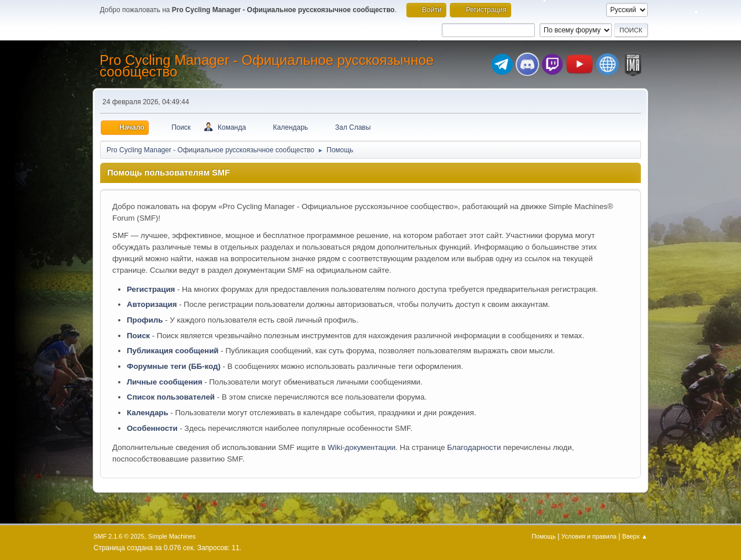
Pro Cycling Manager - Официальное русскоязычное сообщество (267, 66)
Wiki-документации (362, 447)
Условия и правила (589, 536)
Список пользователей (171, 397)
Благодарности (474, 447)
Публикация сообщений (173, 351)
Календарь (148, 413)
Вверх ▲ (635, 536)
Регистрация (151, 289)
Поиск (138, 336)
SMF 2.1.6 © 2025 (119, 536)
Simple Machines (172, 536)
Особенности (152, 428)
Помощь (544, 536)
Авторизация (152, 304)
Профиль (145, 320)
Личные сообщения (164, 382)
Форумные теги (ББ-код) (174, 366)
